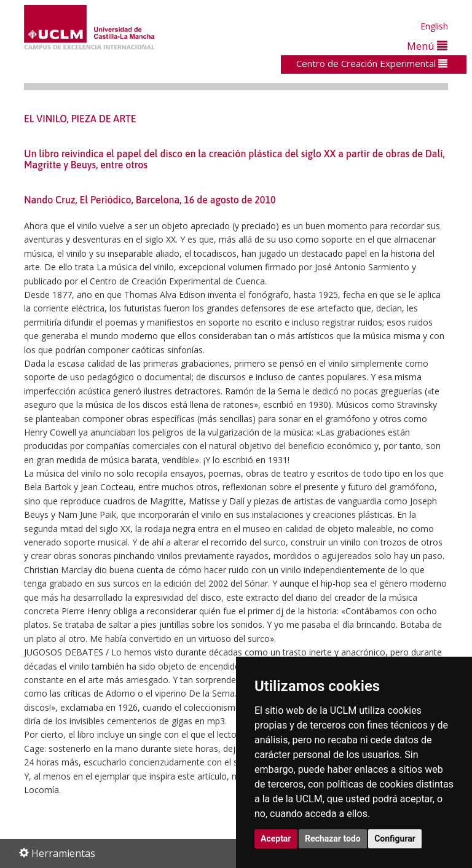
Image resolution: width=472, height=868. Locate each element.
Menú (427, 46)
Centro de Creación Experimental (372, 63)
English (434, 26)
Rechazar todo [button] (333, 839)
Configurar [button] (395, 839)
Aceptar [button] (276, 839)
